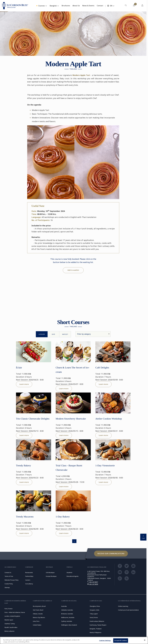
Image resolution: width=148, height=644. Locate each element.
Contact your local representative (128, 610)
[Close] (145, 640)
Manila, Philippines (96, 632)
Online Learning (123, 606)
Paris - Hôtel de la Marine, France (15, 612)
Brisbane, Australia (67, 614)
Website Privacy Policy (12, 580)
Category (42, 334)
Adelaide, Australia (67, 610)
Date (53, 334)
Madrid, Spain (9, 620)
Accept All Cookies (121, 640)
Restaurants (29, 572)
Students (69, 572)
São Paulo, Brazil (38, 610)
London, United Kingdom (12, 616)
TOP (143, 537)
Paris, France (9, 609)
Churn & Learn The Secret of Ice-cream (73, 370)
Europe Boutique (51, 576)
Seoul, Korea (94, 617)
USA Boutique (50, 572)
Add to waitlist (73, 270)
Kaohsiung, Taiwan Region (98, 625)
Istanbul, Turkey (10, 624)
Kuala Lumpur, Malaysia (97, 621)
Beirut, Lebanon (10, 631)
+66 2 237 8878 (93, 584)
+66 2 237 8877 (93, 582)
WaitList (65, 334)
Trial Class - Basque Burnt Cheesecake (69, 468)
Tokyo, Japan (94, 614)
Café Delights (102, 368)
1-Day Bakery (63, 517)
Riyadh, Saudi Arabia (11, 627)
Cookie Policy (9, 584)
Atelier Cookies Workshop (109, 419)
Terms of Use (9, 576)
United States (37, 625)
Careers (28, 580)
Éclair (19, 368)
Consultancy (29, 584)
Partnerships (29, 576)
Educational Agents (73, 576)
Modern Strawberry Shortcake (71, 419)
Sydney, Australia (67, 621)
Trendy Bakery (23, 465)
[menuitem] (126, 6)
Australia (64, 606)
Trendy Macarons (25, 517)
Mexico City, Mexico (39, 617)
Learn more (24, 384)
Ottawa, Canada (38, 614)
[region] (74, 640)
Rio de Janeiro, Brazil (39, 606)
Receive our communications (111, 554)
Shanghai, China (95, 606)
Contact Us (8, 572)
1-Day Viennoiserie (105, 465)
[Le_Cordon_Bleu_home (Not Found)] (15, 6)
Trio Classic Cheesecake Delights (33, 419)
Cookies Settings (105, 640)
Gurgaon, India (94, 610)
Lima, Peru (36, 621)
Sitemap (7, 587)
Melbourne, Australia (68, 617)
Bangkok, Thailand (96, 629)
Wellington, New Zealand (69, 625)
